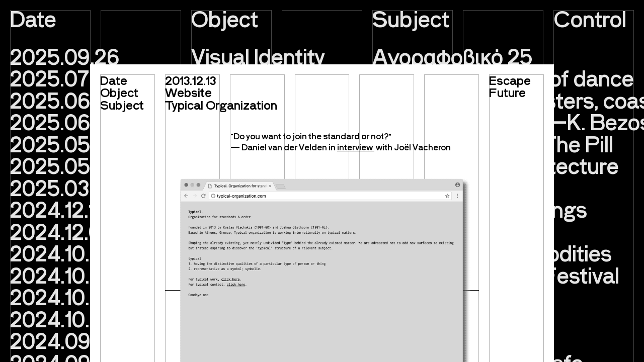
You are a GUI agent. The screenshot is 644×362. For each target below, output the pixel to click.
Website (188, 92)
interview (356, 147)
